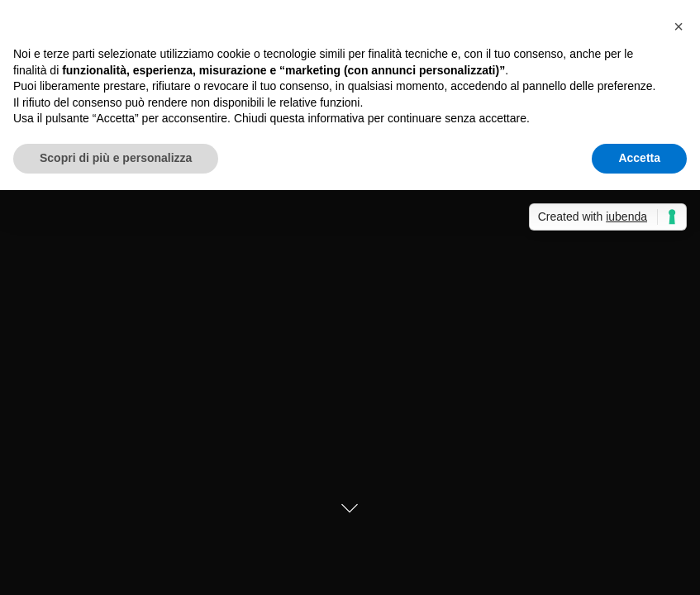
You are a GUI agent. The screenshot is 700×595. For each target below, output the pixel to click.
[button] (679, 26)
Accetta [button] (639, 158)
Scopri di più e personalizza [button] (116, 158)
